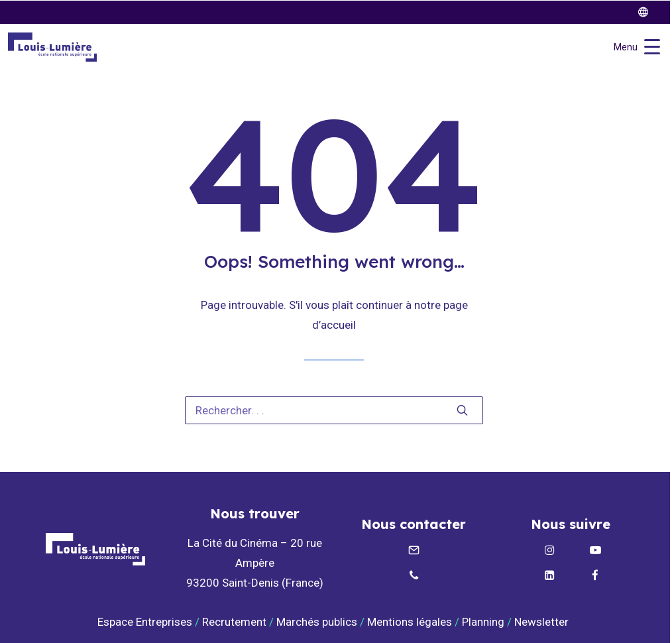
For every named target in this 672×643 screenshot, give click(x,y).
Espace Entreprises (145, 622)
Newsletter (543, 622)
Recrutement (234, 622)
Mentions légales (410, 622)
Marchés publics (317, 622)
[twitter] (649, 12)
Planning (483, 622)
